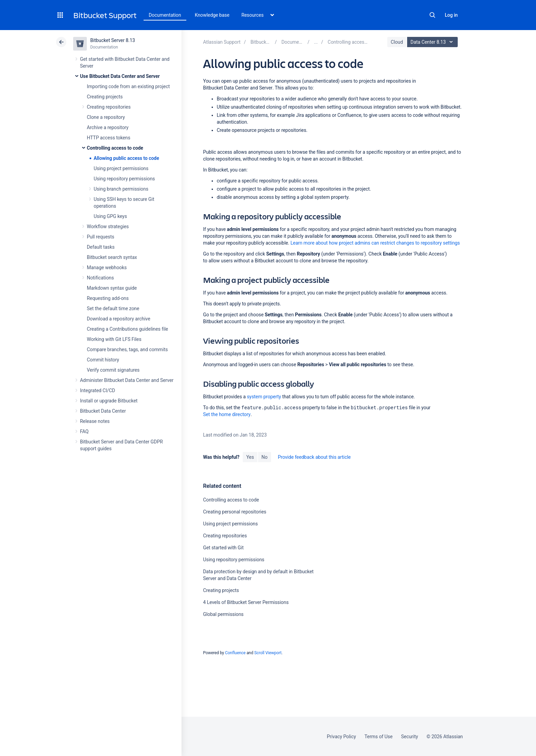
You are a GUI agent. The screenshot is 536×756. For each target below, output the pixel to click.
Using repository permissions (124, 179)
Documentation (165, 15)
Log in (451, 15)
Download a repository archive (119, 319)
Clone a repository (106, 117)
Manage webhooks (107, 267)
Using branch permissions (121, 189)
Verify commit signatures (113, 370)
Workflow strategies (108, 226)
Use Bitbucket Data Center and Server (120, 76)
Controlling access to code (115, 148)
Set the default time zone (113, 308)
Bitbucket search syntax (112, 257)
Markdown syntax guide (112, 288)
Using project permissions (121, 168)
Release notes (95, 421)
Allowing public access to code (126, 158)
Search (432, 15)
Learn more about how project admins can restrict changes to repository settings (375, 243)
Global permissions (223, 614)
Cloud (397, 42)
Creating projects (105, 97)
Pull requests (100, 237)
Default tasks (101, 247)
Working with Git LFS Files (114, 339)
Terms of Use (378, 737)
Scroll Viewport (268, 653)
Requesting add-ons (108, 298)
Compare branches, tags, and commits (127, 349)
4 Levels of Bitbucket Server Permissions (246, 602)
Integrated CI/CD (98, 390)
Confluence (235, 653)
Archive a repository (108, 127)
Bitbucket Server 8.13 (113, 40)
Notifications (100, 278)
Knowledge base (212, 15)
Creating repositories (109, 107)
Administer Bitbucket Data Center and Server (127, 380)
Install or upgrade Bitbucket (109, 401)
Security (410, 737)
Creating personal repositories (235, 512)
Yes (250, 457)
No (265, 457)
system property (264, 397)
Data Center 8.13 (433, 42)
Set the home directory (227, 414)
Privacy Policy (341, 737)
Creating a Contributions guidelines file (128, 329)
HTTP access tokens (109, 138)
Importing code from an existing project (128, 86)
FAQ (84, 431)
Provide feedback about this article (314, 457)
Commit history (103, 360)
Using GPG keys (110, 216)
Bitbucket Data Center (103, 411)
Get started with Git (223, 548)
